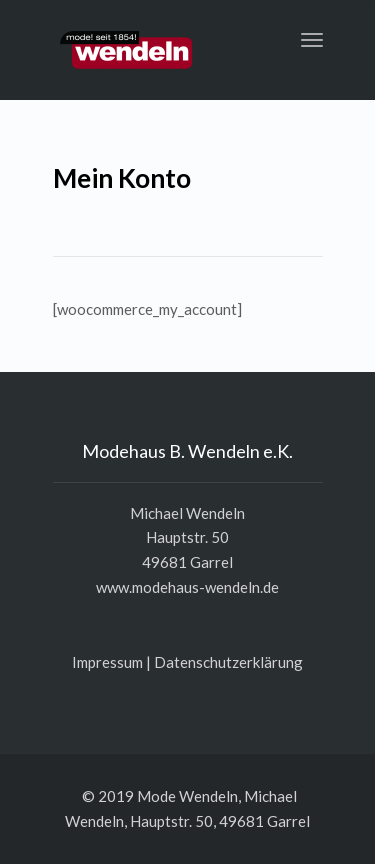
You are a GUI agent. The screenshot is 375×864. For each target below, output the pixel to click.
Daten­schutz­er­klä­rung (228, 662)
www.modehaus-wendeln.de (187, 587)
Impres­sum (107, 662)
